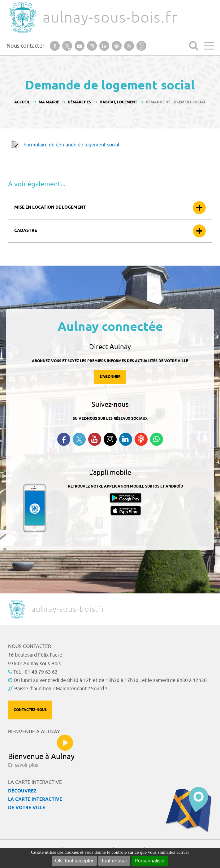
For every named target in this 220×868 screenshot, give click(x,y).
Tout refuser (114, 861)
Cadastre (26, 231)
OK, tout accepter (74, 861)
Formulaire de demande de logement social (72, 145)
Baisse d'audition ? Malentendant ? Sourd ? (61, 689)
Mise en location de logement (50, 208)
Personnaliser (150, 861)
